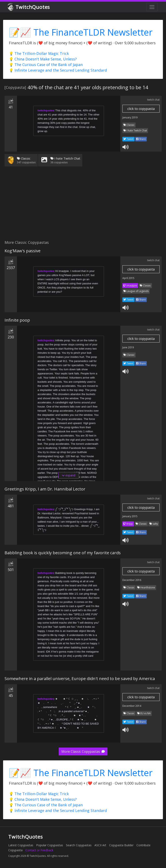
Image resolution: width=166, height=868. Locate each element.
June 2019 (128, 347)
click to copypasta (141, 109)
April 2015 (128, 278)
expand (69, 475)
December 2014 (132, 706)
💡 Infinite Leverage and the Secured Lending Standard (58, 70)
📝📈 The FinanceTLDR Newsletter (81, 32)
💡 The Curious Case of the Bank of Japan (46, 65)
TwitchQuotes (29, 7)
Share (141, 139)
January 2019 (130, 117)
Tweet (128, 139)
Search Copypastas (79, 845)
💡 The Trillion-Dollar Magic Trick (39, 53)
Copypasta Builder (121, 845)
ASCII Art (100, 845)
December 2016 (132, 580)
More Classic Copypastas (83, 751)
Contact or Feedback (39, 850)
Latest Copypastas (21, 845)
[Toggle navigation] (152, 7)
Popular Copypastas (50, 845)
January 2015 (130, 516)
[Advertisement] (83, 206)
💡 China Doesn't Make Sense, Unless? (43, 59)
